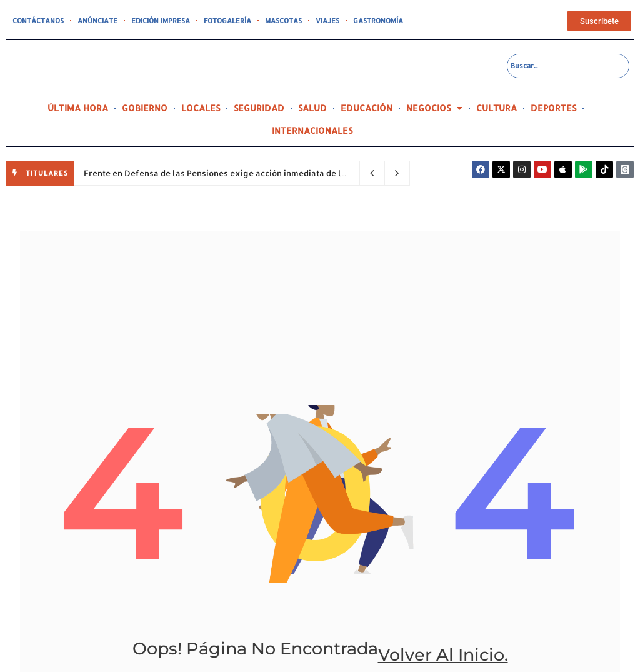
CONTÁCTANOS (38, 21)
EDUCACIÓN (367, 108)
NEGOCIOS (434, 108)
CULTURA (497, 108)
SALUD (312, 108)
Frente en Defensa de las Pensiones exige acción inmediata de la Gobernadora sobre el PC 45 (272, 173)
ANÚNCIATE (97, 21)
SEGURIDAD (259, 108)
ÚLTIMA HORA (78, 108)
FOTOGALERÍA (227, 21)
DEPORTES (553, 108)
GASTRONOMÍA (378, 21)
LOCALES (201, 108)
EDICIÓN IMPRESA (161, 21)
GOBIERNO (145, 108)
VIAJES (327, 21)
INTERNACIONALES (312, 130)
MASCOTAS (283, 21)
